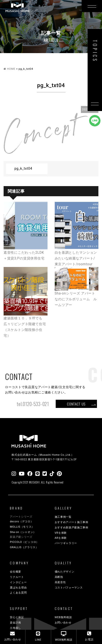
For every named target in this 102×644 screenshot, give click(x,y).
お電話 (89, 636)
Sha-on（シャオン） (23, 532)
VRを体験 (61, 533)
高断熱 (59, 577)
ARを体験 (61, 538)
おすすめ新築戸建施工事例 (72, 528)
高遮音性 (60, 582)
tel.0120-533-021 (33, 404)
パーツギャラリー (66, 543)
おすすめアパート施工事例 (72, 522)
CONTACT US (76, 404)
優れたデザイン (65, 572)
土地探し (15, 628)
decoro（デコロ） (21, 521)
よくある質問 (18, 593)
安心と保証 (17, 617)
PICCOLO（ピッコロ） (24, 542)
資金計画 (15, 623)
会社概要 (15, 572)
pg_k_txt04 (23, 168)
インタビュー (18, 582)
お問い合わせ (63, 623)
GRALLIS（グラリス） (24, 547)
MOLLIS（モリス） (22, 527)
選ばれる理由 (18, 588)
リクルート (17, 577)
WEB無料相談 (63, 617)
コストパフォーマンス (69, 588)
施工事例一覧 (63, 517)
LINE (38, 636)
